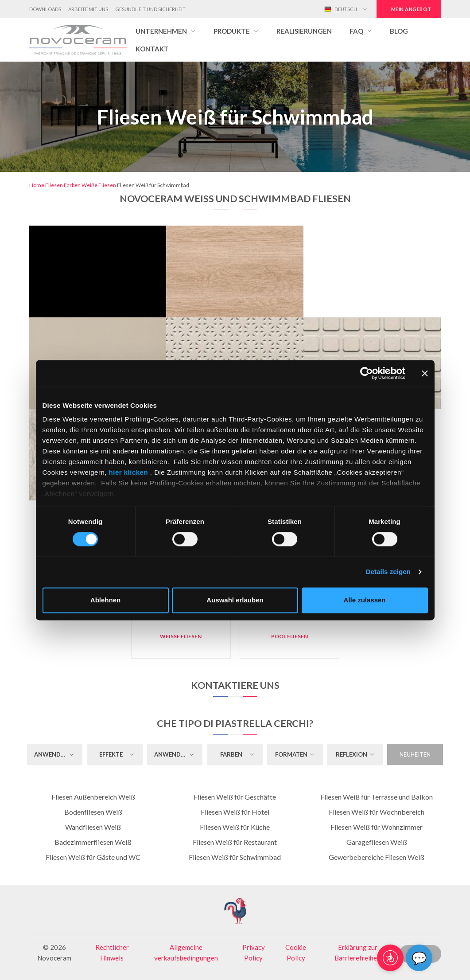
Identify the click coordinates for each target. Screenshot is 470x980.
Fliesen (54, 185)
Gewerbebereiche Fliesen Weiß (377, 857)
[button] (166, 31)
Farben (72, 185)
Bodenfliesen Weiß (93, 812)
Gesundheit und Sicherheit (150, 9)
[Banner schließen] (425, 373)
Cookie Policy (296, 953)
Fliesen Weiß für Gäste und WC (93, 857)
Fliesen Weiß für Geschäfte (235, 797)
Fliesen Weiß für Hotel (235, 812)
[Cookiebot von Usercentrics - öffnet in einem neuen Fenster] (367, 373)
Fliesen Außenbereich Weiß (93, 797)
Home (37, 185)
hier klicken (128, 472)
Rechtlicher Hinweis (112, 953)
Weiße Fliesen (99, 185)
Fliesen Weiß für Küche (235, 827)
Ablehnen (105, 600)
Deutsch (341, 9)
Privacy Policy (254, 953)
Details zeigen (388, 572)
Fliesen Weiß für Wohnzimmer (377, 827)
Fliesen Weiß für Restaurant (235, 842)
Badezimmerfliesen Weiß (93, 842)
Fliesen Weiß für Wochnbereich (377, 812)
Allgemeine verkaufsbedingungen (186, 953)
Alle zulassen (364, 600)
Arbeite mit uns (88, 9)
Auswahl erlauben (235, 600)
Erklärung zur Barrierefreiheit (358, 953)
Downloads (45, 9)
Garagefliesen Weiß (377, 842)
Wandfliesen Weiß (93, 827)
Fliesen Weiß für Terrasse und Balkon (377, 797)
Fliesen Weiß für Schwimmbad (235, 857)
